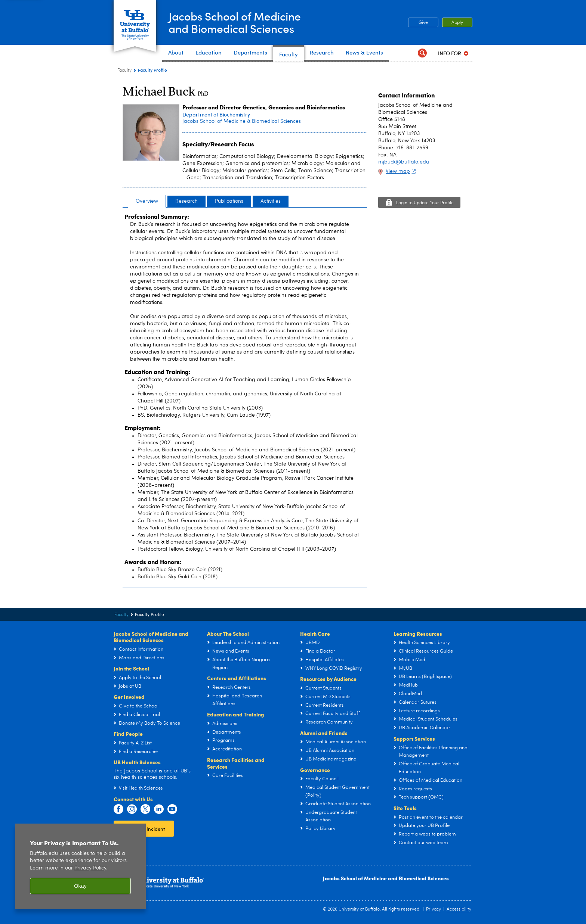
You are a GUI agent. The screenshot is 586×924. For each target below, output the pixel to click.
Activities (271, 201)
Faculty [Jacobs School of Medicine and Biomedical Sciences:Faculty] (124, 71)
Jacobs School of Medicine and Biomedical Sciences (386, 878)
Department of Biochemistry (216, 114)
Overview (147, 201)
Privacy (434, 909)
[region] (80, 866)
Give (423, 23)
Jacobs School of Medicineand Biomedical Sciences (235, 22)
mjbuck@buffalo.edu (404, 162)
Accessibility (459, 909)
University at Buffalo (359, 909)
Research (186, 201)
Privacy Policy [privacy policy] (90, 868)
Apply (457, 23)
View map (402, 171)
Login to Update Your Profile (425, 203)
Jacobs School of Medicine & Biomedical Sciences (242, 121)
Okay (80, 886)
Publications (229, 201)
